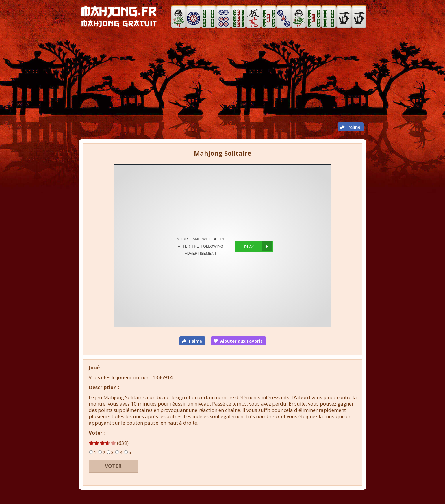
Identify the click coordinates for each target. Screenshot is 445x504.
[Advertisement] (222, 76)
